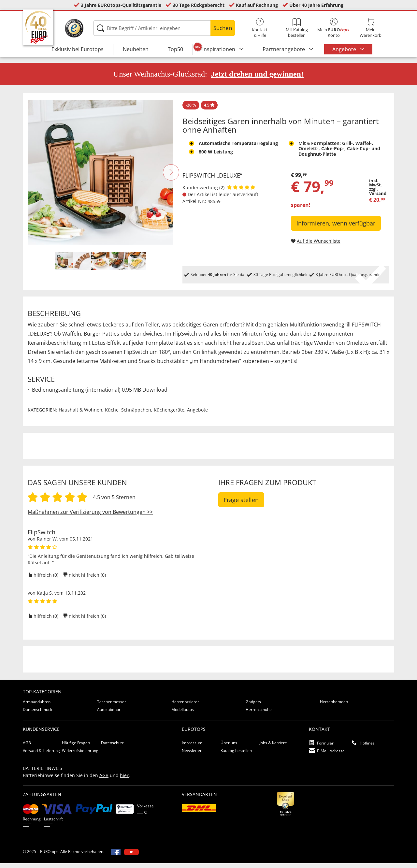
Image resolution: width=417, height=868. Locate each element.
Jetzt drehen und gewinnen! (257, 79)
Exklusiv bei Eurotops (78, 49)
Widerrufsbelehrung (80, 755)
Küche (112, 415)
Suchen (223, 28)
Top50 (175, 49)
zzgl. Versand (378, 196)
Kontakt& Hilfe (260, 28)
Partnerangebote (284, 49)
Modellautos (183, 714)
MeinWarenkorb (371, 28)
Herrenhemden (334, 707)
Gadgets (253, 707)
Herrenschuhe (259, 714)
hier (124, 780)
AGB (27, 748)
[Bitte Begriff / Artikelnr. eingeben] (164, 28)
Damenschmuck (37, 714)
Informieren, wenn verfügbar (336, 228)
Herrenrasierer (185, 707)
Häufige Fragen (76, 748)
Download (155, 395)
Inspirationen (219, 49)
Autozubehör (109, 714)
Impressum (192, 748)
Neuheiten (136, 49)
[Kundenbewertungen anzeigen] (241, 192)
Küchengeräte (169, 415)
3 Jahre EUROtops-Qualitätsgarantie (121, 5)
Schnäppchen (136, 415)
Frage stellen (241, 505)
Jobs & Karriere (273, 748)
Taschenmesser (112, 707)
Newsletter (192, 755)
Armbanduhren (37, 707)
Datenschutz (112, 748)
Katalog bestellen (236, 755)
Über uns (229, 748)
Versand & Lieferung (41, 755)
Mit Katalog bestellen (297, 28)
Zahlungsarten (42, 799)
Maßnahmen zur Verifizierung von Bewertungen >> (90, 517)
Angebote (345, 49)
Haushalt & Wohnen (80, 415)
